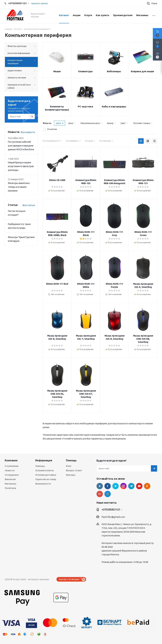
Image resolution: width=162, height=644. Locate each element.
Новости (10, 470)
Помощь (40, 466)
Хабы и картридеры (114, 106)
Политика (10, 488)
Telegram (131, 486)
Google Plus (100, 494)
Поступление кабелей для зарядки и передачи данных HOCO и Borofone (21, 146)
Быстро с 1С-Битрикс (69, 579)
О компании (12, 466)
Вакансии (10, 479)
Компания (11, 460)
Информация (44, 460)
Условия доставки (46, 475)
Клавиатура (85, 71)
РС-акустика (85, 106)
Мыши (57, 71)
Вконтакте (100, 486)
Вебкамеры (114, 71)
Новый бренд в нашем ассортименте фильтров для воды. (21, 166)
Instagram (123, 486)
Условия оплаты (45, 470)
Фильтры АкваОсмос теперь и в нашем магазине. (19, 187)
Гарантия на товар (46, 479)
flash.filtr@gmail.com (113, 517)
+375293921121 (111, 510)
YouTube (139, 486)
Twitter (115, 486)
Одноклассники (147, 486)
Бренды (71, 475)
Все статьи (29, 205)
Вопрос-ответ (74, 470)
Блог (69, 466)
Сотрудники (12, 475)
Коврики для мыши (142, 71)
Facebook (108, 486)
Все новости (28, 132)
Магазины (10, 484)
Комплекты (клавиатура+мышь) (57, 108)
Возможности (43, 484)
